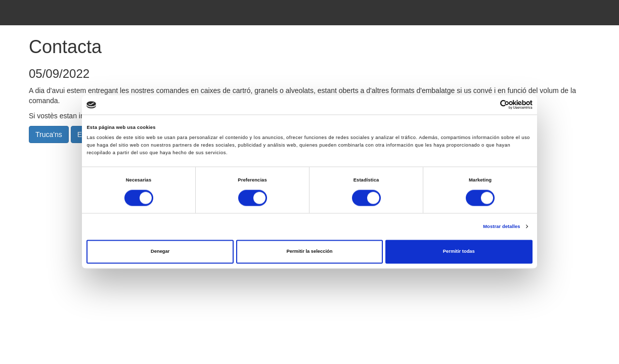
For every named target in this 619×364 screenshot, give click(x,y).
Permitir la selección (309, 252)
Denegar (160, 252)
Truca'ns (49, 134)
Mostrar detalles (501, 226)
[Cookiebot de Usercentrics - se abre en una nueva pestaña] (488, 105)
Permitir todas (459, 252)
